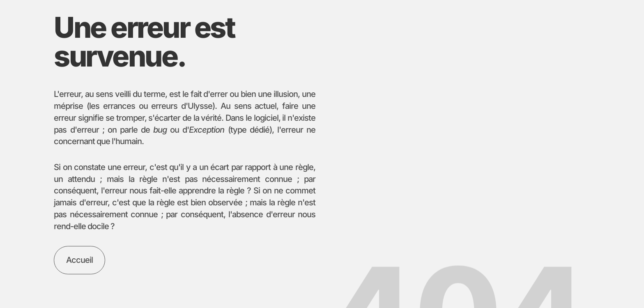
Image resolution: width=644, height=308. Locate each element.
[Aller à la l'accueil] (79, 260)
